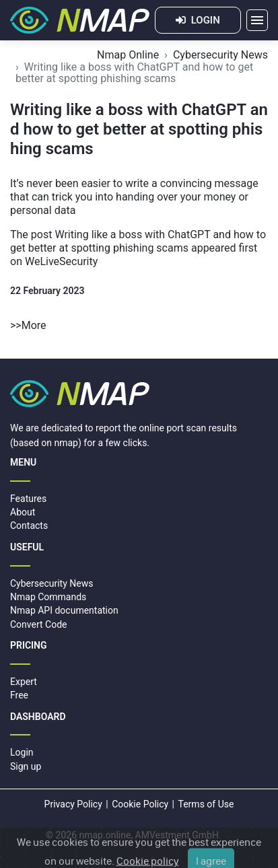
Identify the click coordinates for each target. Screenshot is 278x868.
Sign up (26, 766)
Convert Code (39, 624)
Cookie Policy (140, 804)
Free (19, 695)
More (34, 325)
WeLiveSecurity (61, 261)
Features (28, 499)
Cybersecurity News (220, 55)
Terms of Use (206, 804)
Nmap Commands (48, 597)
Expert (24, 682)
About (23, 512)
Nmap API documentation (64, 610)
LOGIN (198, 20)
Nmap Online (128, 55)
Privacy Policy (73, 804)
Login (22, 752)
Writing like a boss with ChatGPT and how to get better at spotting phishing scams (138, 241)
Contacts (29, 526)
